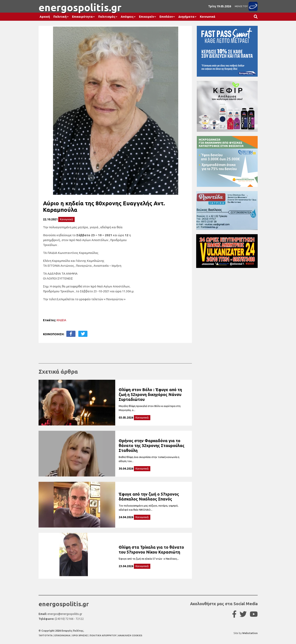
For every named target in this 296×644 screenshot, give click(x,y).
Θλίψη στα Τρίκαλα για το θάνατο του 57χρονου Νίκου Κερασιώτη (151, 550)
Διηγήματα (186, 17)
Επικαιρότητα (82, 17)
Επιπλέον (166, 17)
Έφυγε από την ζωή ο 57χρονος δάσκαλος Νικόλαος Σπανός (149, 497)
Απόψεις (127, 17)
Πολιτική (60, 17)
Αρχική (45, 17)
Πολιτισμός (107, 17)
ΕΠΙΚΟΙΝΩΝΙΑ (63, 635)
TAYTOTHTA (46, 635)
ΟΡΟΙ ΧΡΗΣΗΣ (80, 635)
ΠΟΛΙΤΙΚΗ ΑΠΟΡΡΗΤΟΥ (103, 635)
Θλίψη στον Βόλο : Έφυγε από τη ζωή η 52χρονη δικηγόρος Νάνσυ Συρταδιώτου (150, 394)
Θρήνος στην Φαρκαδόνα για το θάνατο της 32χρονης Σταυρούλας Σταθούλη (152, 445)
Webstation (250, 633)
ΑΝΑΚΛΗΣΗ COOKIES (130, 635)
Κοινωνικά (208, 17)
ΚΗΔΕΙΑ (61, 320)
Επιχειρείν (146, 17)
